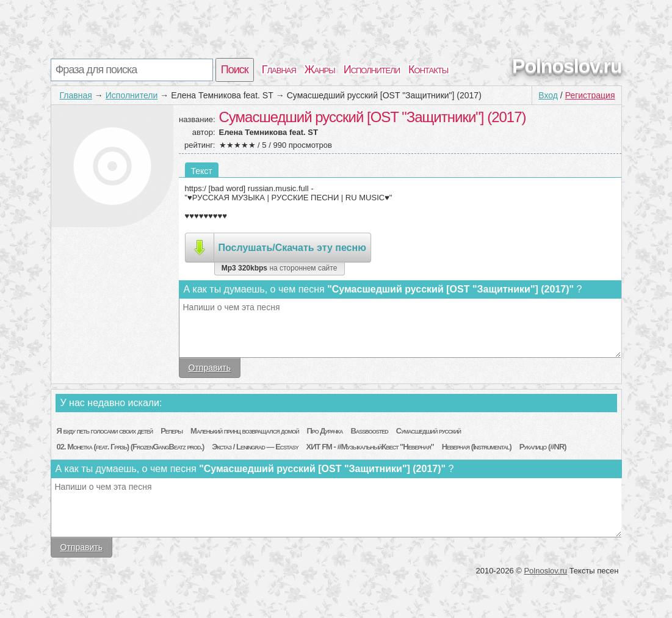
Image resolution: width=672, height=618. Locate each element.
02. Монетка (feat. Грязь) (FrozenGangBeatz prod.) (131, 447)
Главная (279, 70)
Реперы (172, 431)
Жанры (320, 70)
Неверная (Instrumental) (477, 447)
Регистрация (590, 95)
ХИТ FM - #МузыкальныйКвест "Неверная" (370, 447)
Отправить (210, 368)
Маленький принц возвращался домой (245, 431)
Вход (548, 95)
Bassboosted (369, 431)
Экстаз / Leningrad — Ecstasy (255, 447)
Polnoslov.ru (567, 66)
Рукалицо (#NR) (543, 447)
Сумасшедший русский (428, 431)
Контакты (428, 70)
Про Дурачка (325, 431)
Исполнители (372, 70)
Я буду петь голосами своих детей (105, 431)
